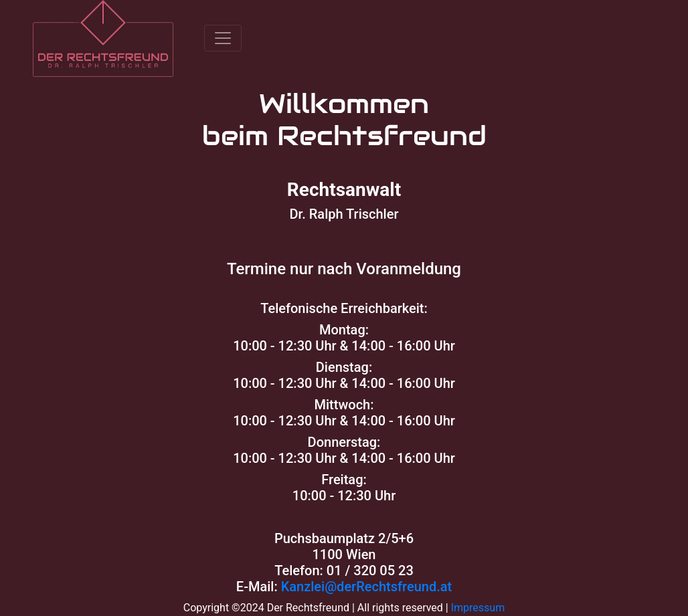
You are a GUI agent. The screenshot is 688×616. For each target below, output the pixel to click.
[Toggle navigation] (223, 38)
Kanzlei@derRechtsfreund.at (367, 587)
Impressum (478, 608)
